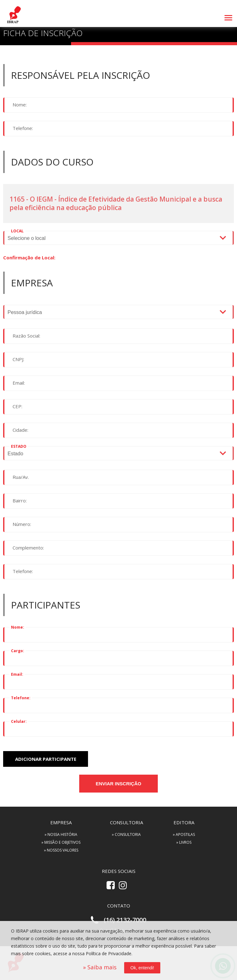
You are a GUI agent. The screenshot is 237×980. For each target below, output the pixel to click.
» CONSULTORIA (126, 834)
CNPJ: (18, 359)
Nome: (20, 105)
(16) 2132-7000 (125, 920)
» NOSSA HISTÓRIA (61, 834)
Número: (22, 524)
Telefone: (23, 128)
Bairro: (20, 501)
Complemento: (28, 548)
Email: (19, 383)
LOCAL (17, 231)
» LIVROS (184, 842)
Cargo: (18, 651)
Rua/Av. (21, 477)
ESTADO (19, 446)
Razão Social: (26, 336)
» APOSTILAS (184, 834)
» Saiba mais (100, 967)
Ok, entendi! (142, 968)
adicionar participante (46, 759)
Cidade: (20, 430)
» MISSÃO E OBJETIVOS (61, 842)
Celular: (19, 721)
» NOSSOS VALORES (61, 850)
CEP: (17, 406)
